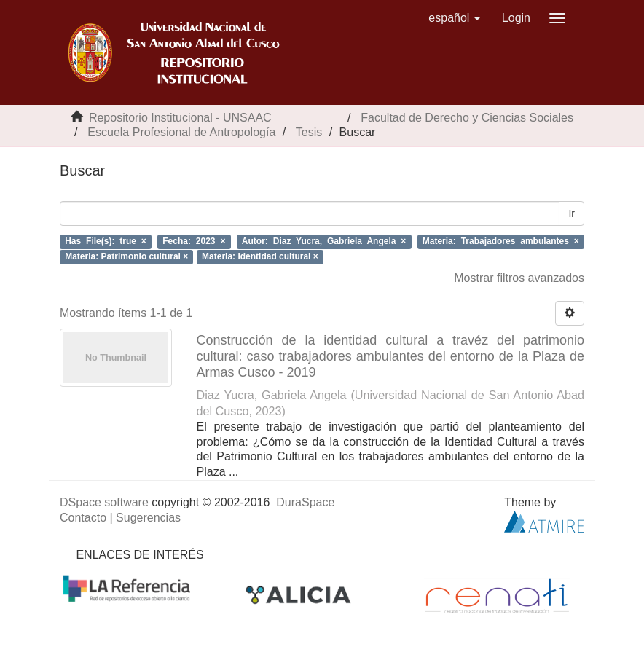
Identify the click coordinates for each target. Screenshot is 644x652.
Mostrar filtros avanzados (519, 278)
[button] (454, 18)
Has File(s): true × (106, 241)
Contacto (83, 518)
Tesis (309, 132)
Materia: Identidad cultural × (260, 256)
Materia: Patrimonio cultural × (126, 256)
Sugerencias (148, 518)
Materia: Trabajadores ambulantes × (501, 241)
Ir (572, 213)
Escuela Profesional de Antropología (181, 132)
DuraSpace (305, 502)
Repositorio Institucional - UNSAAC (180, 118)
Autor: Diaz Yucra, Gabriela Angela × (324, 241)
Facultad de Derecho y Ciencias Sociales (467, 118)
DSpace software (104, 502)
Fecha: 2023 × (194, 241)
